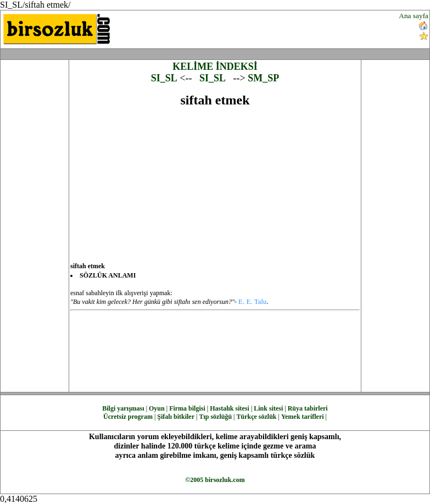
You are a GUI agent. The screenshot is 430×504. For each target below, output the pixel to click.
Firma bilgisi (187, 408)
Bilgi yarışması (123, 408)
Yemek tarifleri (303, 417)
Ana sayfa (414, 16)
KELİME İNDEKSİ (215, 67)
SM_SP (263, 78)
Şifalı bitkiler (176, 417)
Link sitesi (268, 408)
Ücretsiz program (128, 417)
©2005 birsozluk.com (215, 480)
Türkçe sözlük (256, 417)
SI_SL (164, 78)
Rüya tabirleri (308, 408)
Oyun (157, 408)
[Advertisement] (259, 28)
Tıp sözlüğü (215, 417)
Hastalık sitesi (230, 408)
